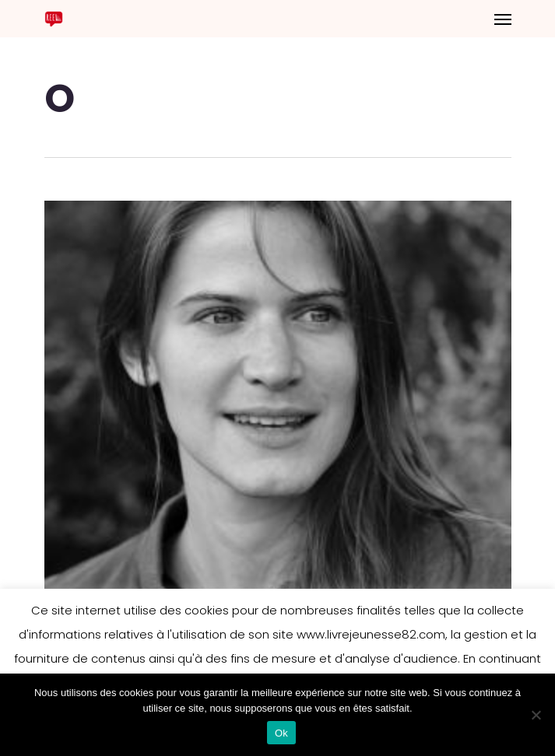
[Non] (536, 715)
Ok (281, 733)
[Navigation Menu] (503, 19)
